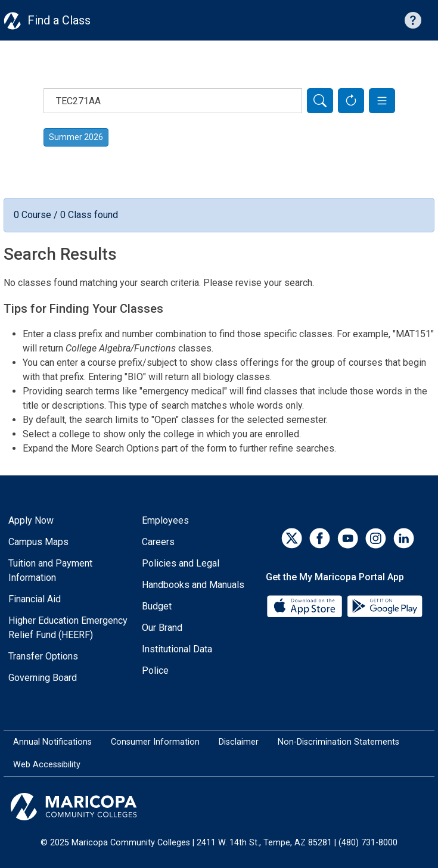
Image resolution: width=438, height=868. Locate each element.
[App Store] (306, 606)
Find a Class (59, 20)
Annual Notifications (52, 742)
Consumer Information (155, 742)
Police (155, 671)
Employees (165, 520)
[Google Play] (384, 606)
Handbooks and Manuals (193, 585)
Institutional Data (177, 649)
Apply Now (31, 520)
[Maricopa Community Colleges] (219, 807)
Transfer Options (43, 656)
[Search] (320, 101)
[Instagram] (376, 538)
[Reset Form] (351, 101)
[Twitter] (292, 538)
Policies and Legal (181, 563)
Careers (158, 542)
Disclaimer (239, 742)
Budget (157, 606)
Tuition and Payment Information (50, 570)
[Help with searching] (413, 20)
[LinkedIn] (404, 538)
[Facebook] (320, 538)
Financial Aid (35, 599)
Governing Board (43, 678)
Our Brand (162, 628)
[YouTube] (348, 538)
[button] (382, 101)
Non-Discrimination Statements (338, 742)
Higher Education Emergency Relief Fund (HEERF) (68, 628)
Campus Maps (38, 542)
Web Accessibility (47, 765)
